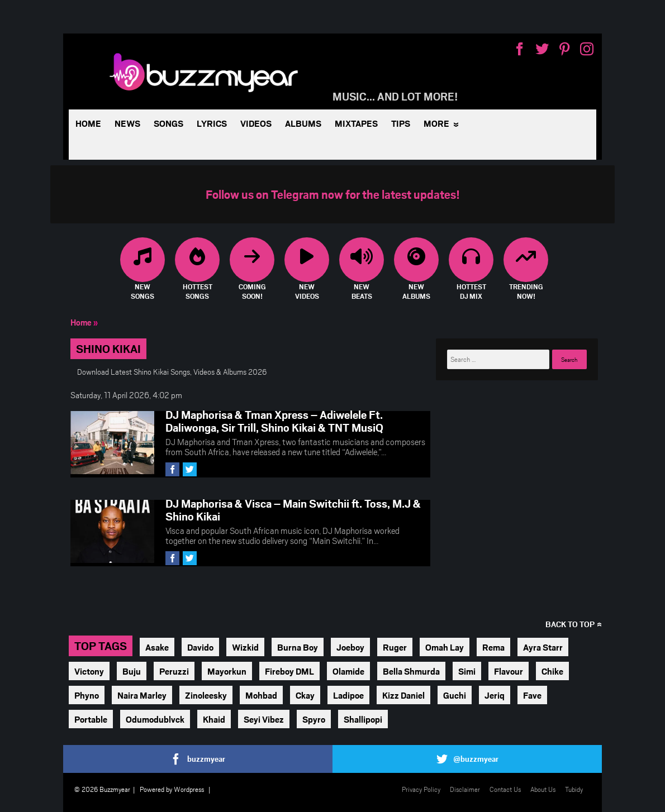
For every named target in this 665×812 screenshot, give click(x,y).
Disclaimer (465, 789)
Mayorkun (227, 671)
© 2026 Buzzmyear (102, 789)
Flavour (509, 671)
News (127, 123)
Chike (552, 671)
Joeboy (350, 647)
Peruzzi (174, 671)
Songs (168, 123)
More (436, 123)
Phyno (87, 695)
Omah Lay (445, 647)
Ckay (305, 695)
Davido (200, 647)
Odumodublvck (155, 719)
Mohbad (261, 695)
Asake (157, 647)
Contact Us (505, 789)
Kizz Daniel (403, 695)
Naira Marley (142, 695)
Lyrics (212, 123)
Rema (493, 647)
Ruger (395, 647)
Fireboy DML (289, 671)
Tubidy (574, 789)
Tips (401, 123)
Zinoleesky (206, 695)
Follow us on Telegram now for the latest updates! (333, 194)
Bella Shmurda (411, 671)
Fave (532, 695)
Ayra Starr (543, 647)
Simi (467, 671)
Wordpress (189, 789)
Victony (89, 671)
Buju (132, 671)
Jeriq (495, 695)
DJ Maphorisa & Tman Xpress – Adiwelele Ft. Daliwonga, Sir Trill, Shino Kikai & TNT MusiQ (274, 421)
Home (88, 123)
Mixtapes (356, 123)
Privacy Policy (421, 789)
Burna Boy (298, 647)
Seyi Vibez (264, 719)
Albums (303, 123)
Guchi (455, 695)
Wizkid (245, 647)
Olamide (348, 671)
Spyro (314, 719)
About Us (543, 789)
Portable (91, 719)
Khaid (214, 719)
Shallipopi (363, 719)
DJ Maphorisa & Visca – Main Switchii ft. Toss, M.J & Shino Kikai (293, 510)
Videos (256, 123)
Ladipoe (348, 695)
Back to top (570, 624)
